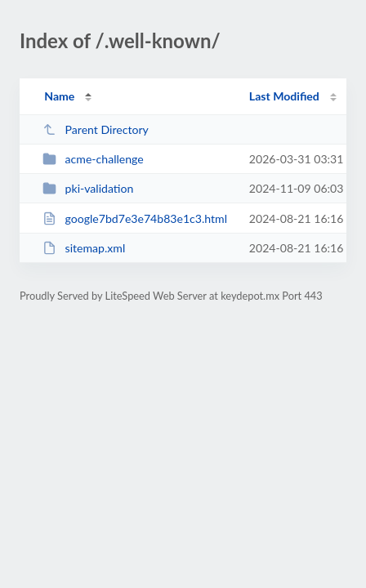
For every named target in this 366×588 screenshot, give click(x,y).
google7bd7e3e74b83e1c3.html (135, 218)
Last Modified (284, 96)
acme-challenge (93, 159)
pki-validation (88, 188)
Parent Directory (96, 129)
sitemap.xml (84, 248)
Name (59, 96)
